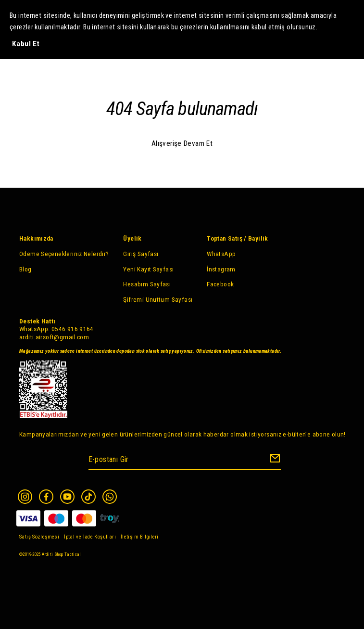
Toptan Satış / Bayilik (237, 238)
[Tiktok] (88, 497)
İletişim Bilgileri (140, 537)
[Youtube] (67, 497)
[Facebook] (46, 497)
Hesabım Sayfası (147, 284)
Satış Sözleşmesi (39, 537)
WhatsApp (221, 254)
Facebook (220, 284)
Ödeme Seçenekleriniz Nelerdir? (64, 254)
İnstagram (221, 269)
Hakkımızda (36, 238)
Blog (25, 269)
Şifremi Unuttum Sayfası (158, 299)
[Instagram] (25, 497)
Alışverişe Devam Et (182, 143)
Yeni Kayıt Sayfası (148, 269)
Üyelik (132, 238)
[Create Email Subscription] (274, 460)
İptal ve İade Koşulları (90, 537)
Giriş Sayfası (141, 254)
